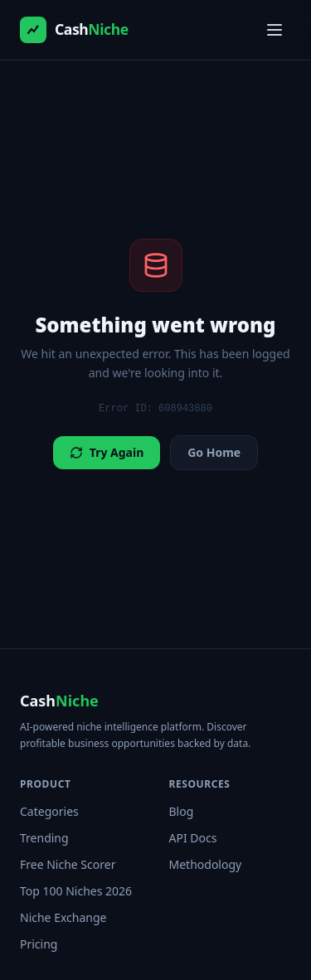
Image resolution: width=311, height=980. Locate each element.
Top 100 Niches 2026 (76, 891)
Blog (182, 811)
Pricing (39, 944)
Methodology (206, 864)
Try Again (107, 452)
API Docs (193, 838)
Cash (59, 701)
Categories (49, 811)
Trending (44, 838)
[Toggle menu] (275, 30)
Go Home (214, 452)
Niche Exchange (63, 917)
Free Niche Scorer (68, 864)
